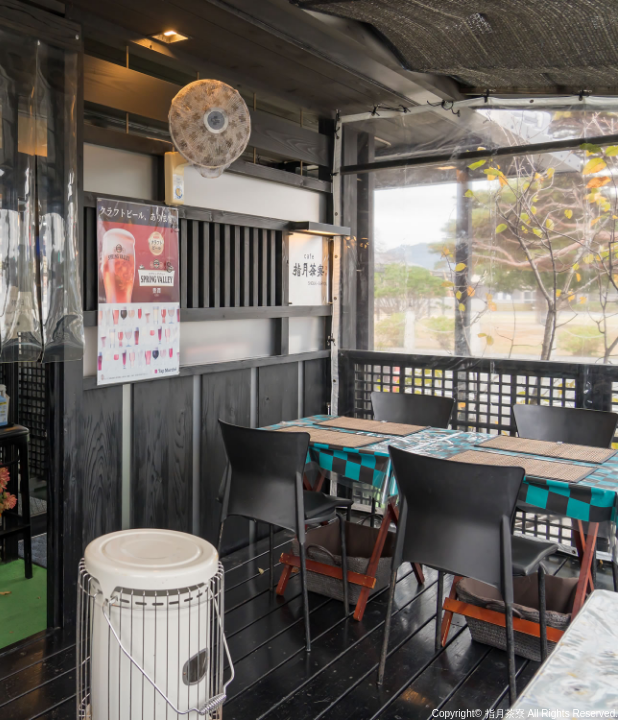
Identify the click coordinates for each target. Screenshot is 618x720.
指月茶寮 (505, 713)
